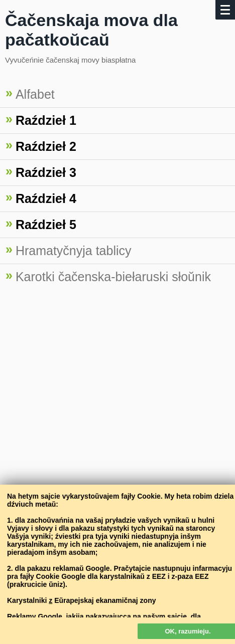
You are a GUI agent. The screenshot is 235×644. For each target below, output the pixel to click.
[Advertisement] (117, 416)
